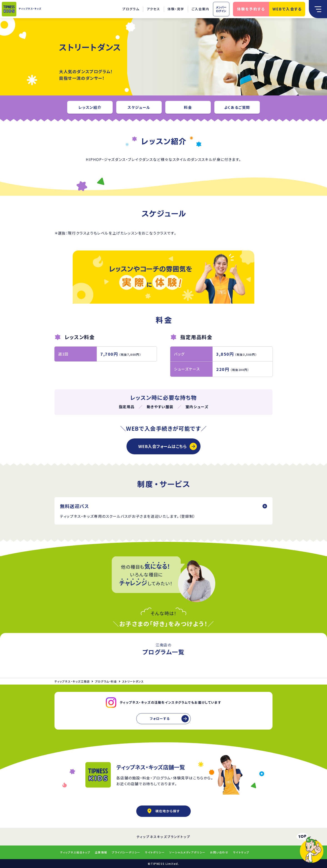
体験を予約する (251, 9)
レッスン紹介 (90, 107)
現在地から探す (163, 811)
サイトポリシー (155, 852)
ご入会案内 (201, 9)
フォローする (160, 718)
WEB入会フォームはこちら (162, 446)
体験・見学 (176, 9)
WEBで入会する (287, 9)
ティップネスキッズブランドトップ (164, 837)
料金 (188, 107)
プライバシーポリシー (126, 852)
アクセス (154, 9)
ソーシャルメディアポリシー (187, 852)
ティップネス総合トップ (75, 852)
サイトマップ (241, 852)
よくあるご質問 (237, 107)
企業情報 (101, 852)
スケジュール (139, 107)
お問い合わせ (219, 852)
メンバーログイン (221, 9)
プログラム (131, 9)
